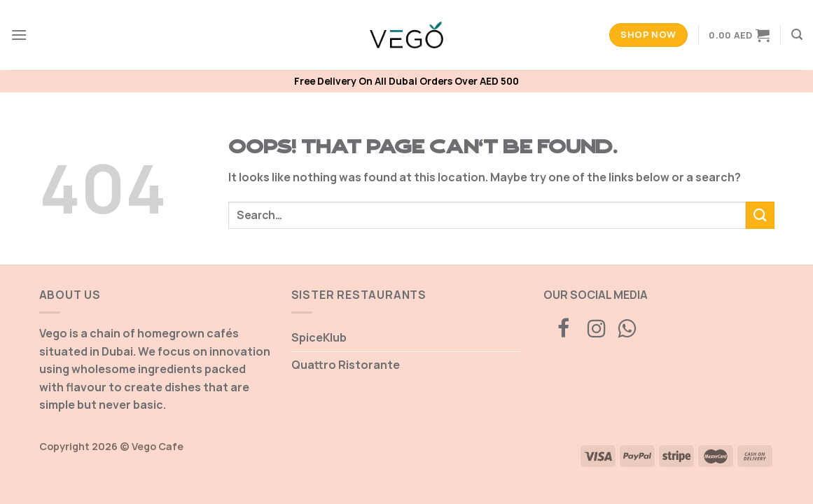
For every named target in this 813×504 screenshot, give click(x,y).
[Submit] (760, 215)
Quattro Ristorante (346, 365)
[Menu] (19, 35)
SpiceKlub (319, 337)
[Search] (797, 35)
